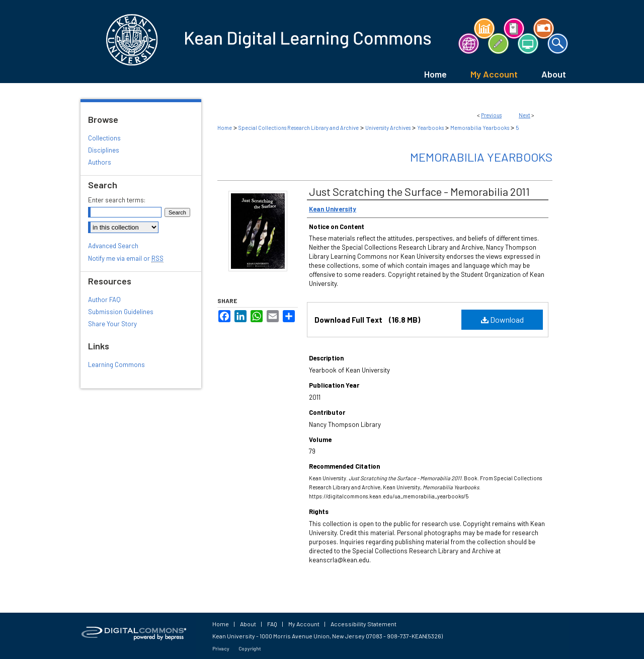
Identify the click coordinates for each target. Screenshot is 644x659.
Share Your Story (112, 324)
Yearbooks (430, 128)
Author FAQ (104, 300)
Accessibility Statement (364, 624)
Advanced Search (113, 246)
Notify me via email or (126, 258)
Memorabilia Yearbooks (480, 128)
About (248, 624)
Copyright (250, 648)
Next (525, 115)
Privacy (221, 648)
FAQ (272, 624)
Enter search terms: (117, 200)
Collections (104, 138)
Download (502, 319)
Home (225, 128)
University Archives (388, 128)
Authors (100, 162)
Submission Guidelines (121, 312)
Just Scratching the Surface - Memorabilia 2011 (419, 191)
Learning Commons (116, 364)
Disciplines (104, 150)
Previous (491, 115)
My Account (304, 624)
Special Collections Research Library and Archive (299, 128)
